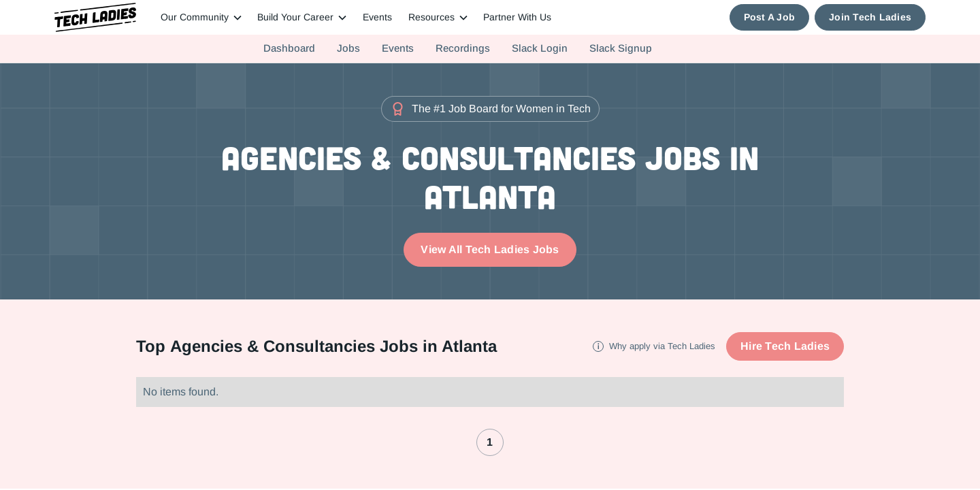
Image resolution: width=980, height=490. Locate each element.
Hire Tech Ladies (785, 346)
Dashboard (289, 48)
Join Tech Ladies (870, 17)
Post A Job (770, 17)
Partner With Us (517, 17)
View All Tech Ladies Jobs (490, 249)
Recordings (463, 48)
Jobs (348, 48)
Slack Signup (621, 48)
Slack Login (540, 48)
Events (377, 17)
